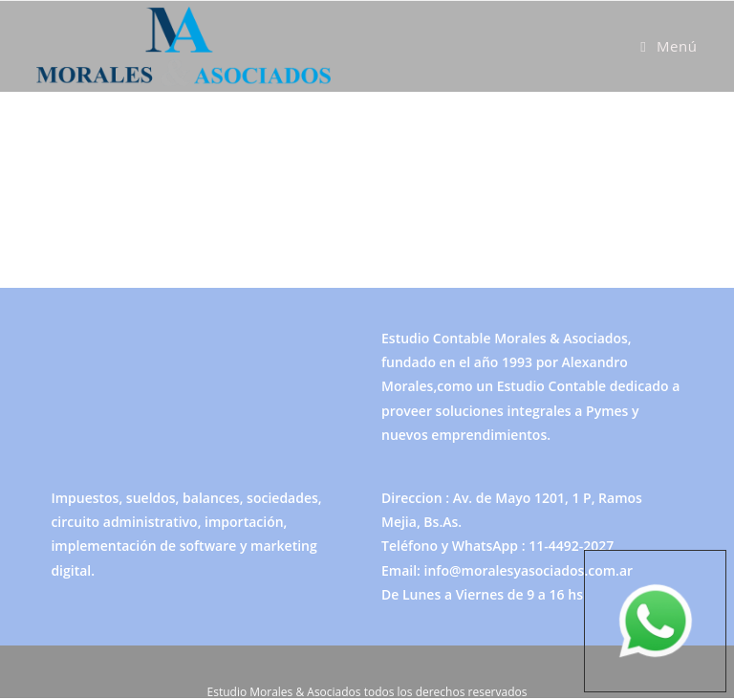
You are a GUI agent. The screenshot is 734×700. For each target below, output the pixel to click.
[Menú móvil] (669, 46)
